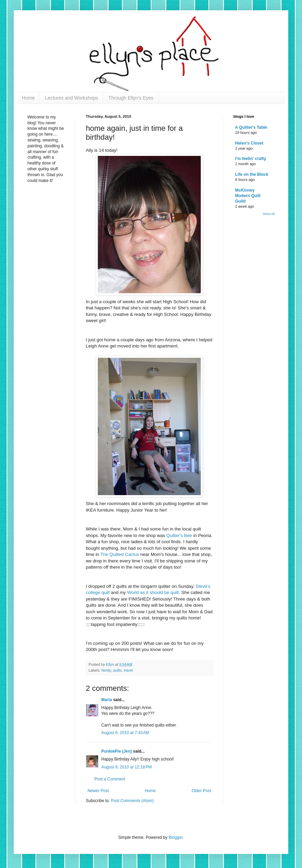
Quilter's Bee (180, 535)
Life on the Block (252, 174)
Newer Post (98, 791)
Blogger (176, 837)
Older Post (201, 791)
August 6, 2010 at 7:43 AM (125, 733)
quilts (117, 670)
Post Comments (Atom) (132, 801)
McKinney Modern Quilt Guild (248, 196)
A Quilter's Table (251, 127)
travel (128, 670)
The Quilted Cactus (120, 554)
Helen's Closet (249, 143)
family (106, 670)
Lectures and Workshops (72, 98)
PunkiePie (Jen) (117, 751)
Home (28, 98)
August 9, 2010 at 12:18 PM (126, 767)
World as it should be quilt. (154, 592)
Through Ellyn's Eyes (131, 98)
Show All (269, 214)
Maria (107, 700)
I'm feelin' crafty (251, 159)
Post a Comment (110, 779)
